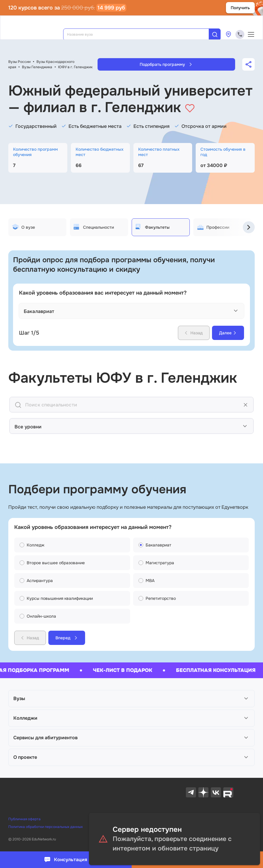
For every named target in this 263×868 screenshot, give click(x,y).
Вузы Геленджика (37, 67)
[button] (131, 699)
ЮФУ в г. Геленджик (75, 67)
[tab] (37, 227)
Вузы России (19, 62)
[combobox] (140, 34)
